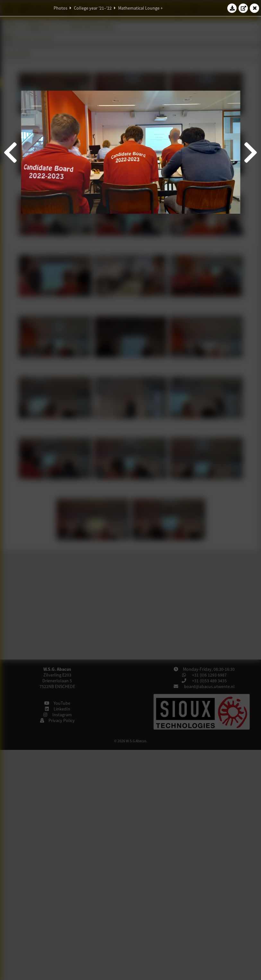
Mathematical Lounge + (140, 8)
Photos (61, 8)
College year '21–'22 (93, 8)
